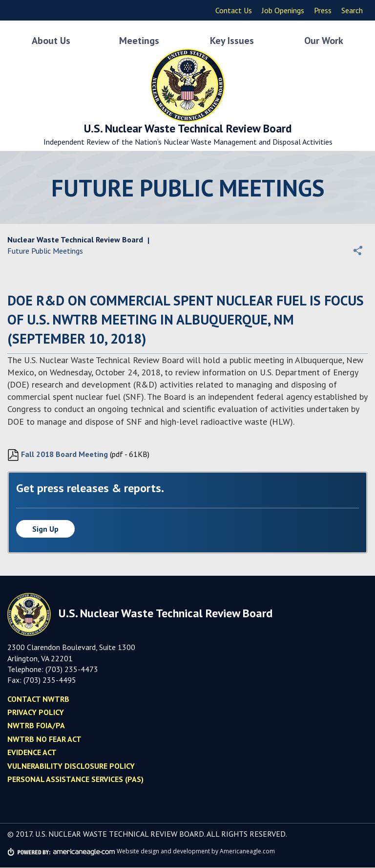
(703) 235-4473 (72, 670)
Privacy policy (36, 713)
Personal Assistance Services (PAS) (75, 780)
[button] (358, 251)
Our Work (324, 40)
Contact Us (234, 10)
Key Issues (232, 40)
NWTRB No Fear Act (44, 739)
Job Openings (283, 10)
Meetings (139, 40)
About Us (51, 40)
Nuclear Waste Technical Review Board (75, 240)
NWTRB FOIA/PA (36, 726)
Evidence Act (32, 753)
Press (323, 10)
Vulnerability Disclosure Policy (71, 766)
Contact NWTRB (38, 699)
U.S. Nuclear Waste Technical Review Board (187, 133)
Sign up (45, 529)
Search (352, 10)
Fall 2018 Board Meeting (58, 456)
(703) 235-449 (48, 680)
